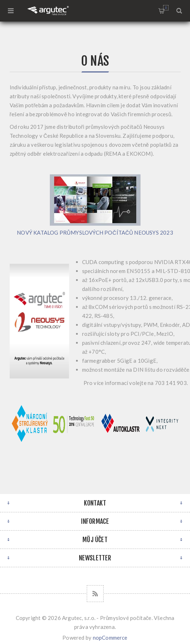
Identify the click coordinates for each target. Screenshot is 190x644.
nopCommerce (110, 638)
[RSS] (95, 594)
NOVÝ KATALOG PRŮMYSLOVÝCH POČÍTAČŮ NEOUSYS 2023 (95, 232)
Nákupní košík (166, 8)
